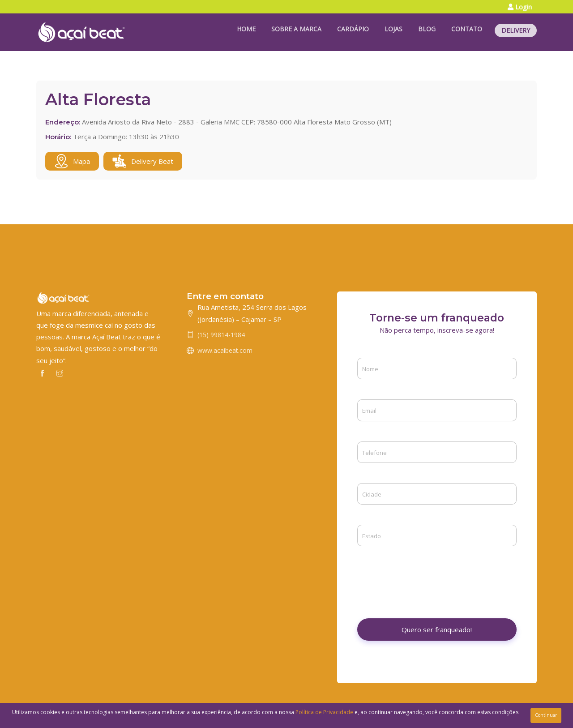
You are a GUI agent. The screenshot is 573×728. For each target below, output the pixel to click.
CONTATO (467, 29)
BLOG (427, 29)
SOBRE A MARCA (296, 29)
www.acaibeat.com (225, 350)
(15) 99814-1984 (221, 335)
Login (520, 7)
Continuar (546, 715)
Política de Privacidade (324, 712)
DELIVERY (516, 30)
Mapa (72, 161)
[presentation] (425, 576)
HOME (246, 29)
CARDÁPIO (353, 29)
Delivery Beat (143, 161)
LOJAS (393, 29)
